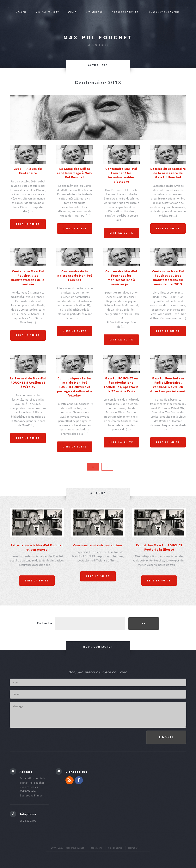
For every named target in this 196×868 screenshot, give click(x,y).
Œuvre (72, 12)
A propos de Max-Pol (126, 12)
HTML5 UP (134, 847)
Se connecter (115, 847)
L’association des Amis (165, 12)
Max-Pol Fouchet (98, 37)
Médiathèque (94, 12)
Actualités (98, 65)
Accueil (21, 12)
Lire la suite (28, 224)
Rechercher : (46, 623)
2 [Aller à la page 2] (107, 467)
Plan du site (96, 847)
